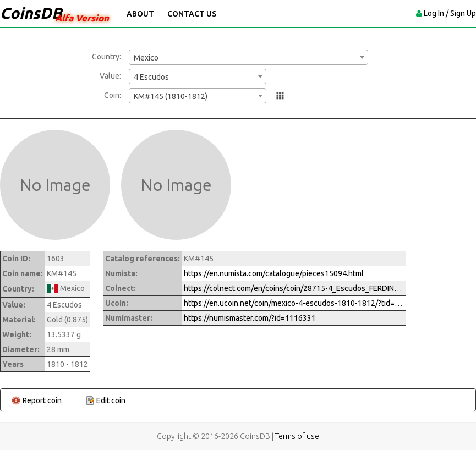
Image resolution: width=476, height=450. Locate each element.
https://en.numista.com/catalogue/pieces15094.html (274, 273)
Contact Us (192, 14)
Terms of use (297, 436)
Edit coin (111, 400)
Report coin (42, 400)
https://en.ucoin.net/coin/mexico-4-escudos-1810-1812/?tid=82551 (294, 303)
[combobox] (248, 57)
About (140, 14)
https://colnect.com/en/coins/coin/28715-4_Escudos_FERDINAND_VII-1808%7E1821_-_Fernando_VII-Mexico (294, 288)
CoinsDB (31, 13)
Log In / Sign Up (450, 13)
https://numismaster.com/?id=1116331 (250, 318)
